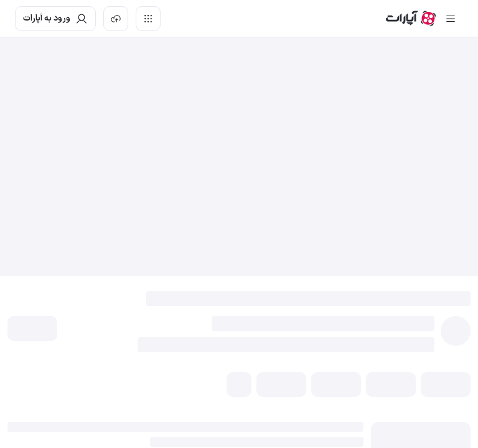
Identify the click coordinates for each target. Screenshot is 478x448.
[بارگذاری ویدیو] (116, 19)
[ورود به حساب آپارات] (55, 19)
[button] (32, 329)
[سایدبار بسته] (451, 19)
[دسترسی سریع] (148, 19)
